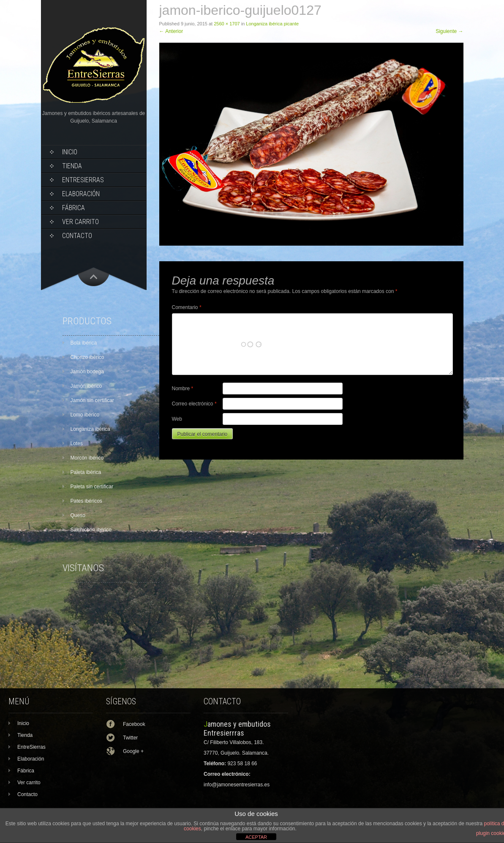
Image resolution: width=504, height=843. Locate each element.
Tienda (72, 166)
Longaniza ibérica (90, 429)
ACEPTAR (256, 837)
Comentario (187, 307)
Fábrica (74, 208)
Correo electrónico (194, 404)
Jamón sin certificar (92, 400)
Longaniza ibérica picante (272, 24)
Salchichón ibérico (91, 530)
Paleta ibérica (86, 472)
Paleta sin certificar (92, 487)
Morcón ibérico (87, 458)
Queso (78, 515)
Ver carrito (80, 222)
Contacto (77, 236)
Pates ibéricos (86, 501)
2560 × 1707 (227, 24)
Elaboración (81, 194)
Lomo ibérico (85, 415)
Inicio (70, 152)
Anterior (171, 31)
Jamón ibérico (86, 386)
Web (177, 419)
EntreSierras (83, 180)
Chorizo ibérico (87, 357)
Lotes (77, 443)
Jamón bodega (87, 372)
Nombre (183, 389)
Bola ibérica (84, 343)
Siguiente (449, 31)
